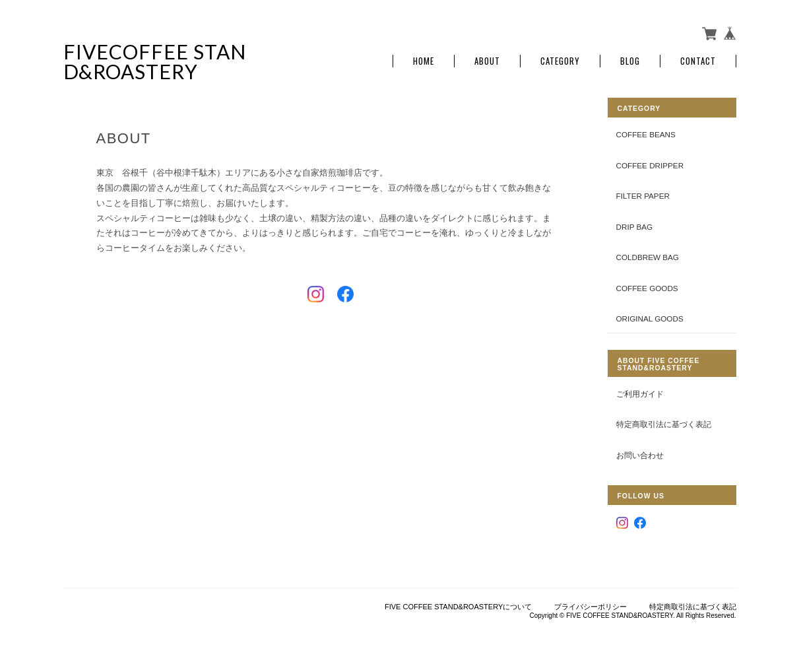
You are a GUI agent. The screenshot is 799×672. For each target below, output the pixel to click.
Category (560, 61)
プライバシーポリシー (591, 607)
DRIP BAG (635, 227)
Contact (698, 61)
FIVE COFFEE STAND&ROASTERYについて (458, 607)
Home (424, 61)
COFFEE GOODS (647, 288)
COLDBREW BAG (648, 257)
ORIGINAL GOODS (650, 319)
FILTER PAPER (643, 196)
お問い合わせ (640, 455)
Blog (630, 61)
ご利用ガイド (640, 394)
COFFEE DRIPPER (650, 165)
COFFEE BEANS (646, 134)
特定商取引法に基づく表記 (664, 424)
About (487, 61)
